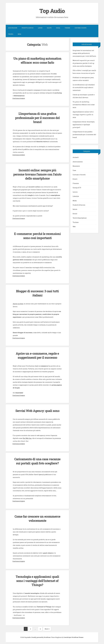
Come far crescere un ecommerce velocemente (37, 518)
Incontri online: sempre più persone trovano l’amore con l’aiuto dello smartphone (37, 174)
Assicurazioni (13, 28)
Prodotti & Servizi (28, 28)
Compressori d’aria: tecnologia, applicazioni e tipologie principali (84, 125)
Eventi (75, 179)
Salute (49, 28)
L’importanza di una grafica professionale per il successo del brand (37, 118)
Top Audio (52, 11)
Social (58, 28)
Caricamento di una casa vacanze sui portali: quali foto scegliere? (37, 460)
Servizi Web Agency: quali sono (37, 410)
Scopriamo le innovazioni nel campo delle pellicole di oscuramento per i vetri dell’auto (84, 53)
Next (47, 628)
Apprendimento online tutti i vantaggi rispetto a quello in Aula (83, 115)
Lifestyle (76, 196)
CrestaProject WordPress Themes (73, 636)
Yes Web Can (27, 437)
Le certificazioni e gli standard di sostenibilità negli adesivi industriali (84, 87)
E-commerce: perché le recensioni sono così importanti (37, 235)
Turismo (67, 28)
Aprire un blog (18, 303)
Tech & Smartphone (80, 218)
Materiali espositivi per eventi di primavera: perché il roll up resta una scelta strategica (84, 63)
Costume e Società (80, 28)
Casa (74, 170)
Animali (76, 157)
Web (74, 227)
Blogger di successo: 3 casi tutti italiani (37, 293)
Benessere (76, 166)
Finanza (11, 34)
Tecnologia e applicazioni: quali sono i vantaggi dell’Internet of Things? (37, 580)
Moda (19, 34)
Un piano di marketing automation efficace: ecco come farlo (37, 60)
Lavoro (40, 28)
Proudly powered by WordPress (41, 636)
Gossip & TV (77, 188)
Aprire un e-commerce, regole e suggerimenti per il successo (37, 355)
